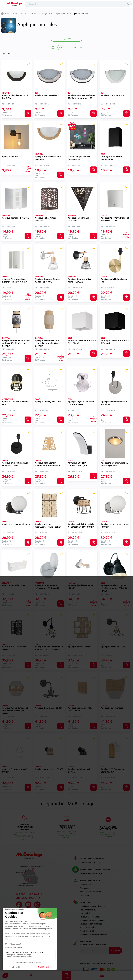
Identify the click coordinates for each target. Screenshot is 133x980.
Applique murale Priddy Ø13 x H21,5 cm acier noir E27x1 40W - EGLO (115, 588)
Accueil (8, 14)
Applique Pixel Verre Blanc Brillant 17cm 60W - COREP (14, 280)
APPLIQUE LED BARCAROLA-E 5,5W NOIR (115, 342)
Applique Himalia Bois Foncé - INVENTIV (16, 97)
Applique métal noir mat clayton (79, 771)
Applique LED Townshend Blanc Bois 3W (112, 771)
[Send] (116, 950)
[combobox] (78, 4)
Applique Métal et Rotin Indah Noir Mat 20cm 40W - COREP (82, 526)
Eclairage (44, 14)
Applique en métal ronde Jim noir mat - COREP (15, 464)
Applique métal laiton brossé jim (114, 280)
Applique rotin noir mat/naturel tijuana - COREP (48, 526)
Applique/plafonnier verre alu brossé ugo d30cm (114, 464)
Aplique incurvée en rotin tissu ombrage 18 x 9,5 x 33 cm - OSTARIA (16, 343)
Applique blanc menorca (112, 708)
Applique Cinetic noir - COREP (49, 708)
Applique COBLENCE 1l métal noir (15, 403)
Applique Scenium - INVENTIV (16, 218)
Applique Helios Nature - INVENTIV (46, 219)
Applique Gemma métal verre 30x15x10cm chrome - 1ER (82, 97)
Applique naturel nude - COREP (49, 769)
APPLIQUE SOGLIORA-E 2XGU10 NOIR (112, 158)
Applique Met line (10, 157)
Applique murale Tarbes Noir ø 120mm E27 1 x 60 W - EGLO (49, 648)
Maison (33, 14)
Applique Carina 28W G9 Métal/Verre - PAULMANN (47, 587)
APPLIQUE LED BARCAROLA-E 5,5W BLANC (82, 342)
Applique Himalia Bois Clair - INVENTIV (48, 158)
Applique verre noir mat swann (16, 524)
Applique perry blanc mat (14, 585)
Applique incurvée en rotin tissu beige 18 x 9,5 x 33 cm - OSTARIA (48, 343)
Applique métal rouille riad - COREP (15, 648)
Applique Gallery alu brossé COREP (14, 771)
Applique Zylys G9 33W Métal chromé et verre (81, 403)
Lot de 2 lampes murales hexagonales (79, 158)
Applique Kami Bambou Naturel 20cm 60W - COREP (47, 464)
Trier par (53, 47)
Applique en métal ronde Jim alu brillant (114, 403)
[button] (28, 65)
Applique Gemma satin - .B (47, 95)
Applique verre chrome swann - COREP (115, 526)
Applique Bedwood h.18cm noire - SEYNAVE (80, 280)
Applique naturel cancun (79, 647)
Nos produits (21, 14)
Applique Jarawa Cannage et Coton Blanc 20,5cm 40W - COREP (15, 711)
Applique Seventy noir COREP (48, 402)
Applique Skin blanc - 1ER (112, 95)
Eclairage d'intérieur (60, 14)
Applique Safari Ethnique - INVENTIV (80, 219)
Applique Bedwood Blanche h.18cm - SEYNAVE (47, 280)
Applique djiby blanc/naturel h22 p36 (81, 587)
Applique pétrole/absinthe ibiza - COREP (80, 709)
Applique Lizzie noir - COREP (114, 647)
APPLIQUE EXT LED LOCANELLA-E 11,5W (77, 464)
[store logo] (14, 4)
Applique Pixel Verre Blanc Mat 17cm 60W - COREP (115, 219)
